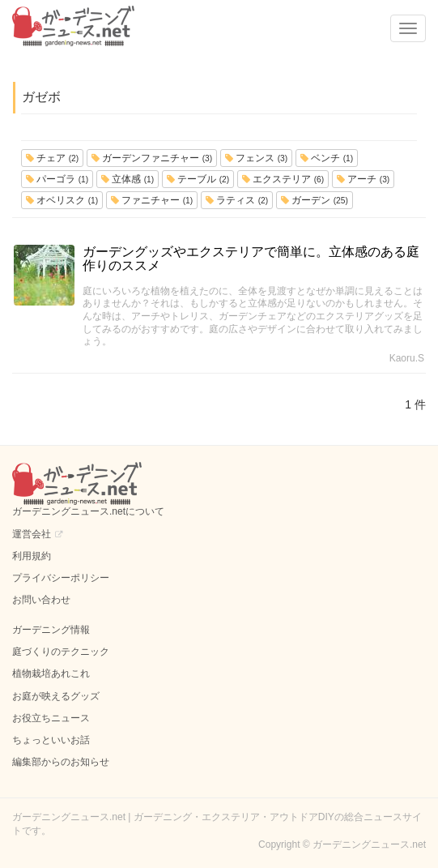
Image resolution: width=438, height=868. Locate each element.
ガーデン (315, 200)
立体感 (128, 179)
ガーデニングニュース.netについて (88, 511)
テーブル (198, 179)
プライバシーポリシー (61, 578)
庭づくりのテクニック (61, 652)
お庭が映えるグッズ (56, 696)
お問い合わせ (41, 600)
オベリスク (62, 200)
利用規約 (32, 556)
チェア (52, 158)
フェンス (256, 158)
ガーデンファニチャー (152, 158)
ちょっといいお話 (51, 740)
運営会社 (32, 534)
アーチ (363, 179)
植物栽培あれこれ (51, 673)
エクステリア (283, 179)
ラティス (237, 200)
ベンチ (327, 158)
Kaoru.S (407, 358)
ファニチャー (152, 200)
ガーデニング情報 (51, 630)
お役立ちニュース (51, 718)
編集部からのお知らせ (61, 762)
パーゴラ (57, 179)
